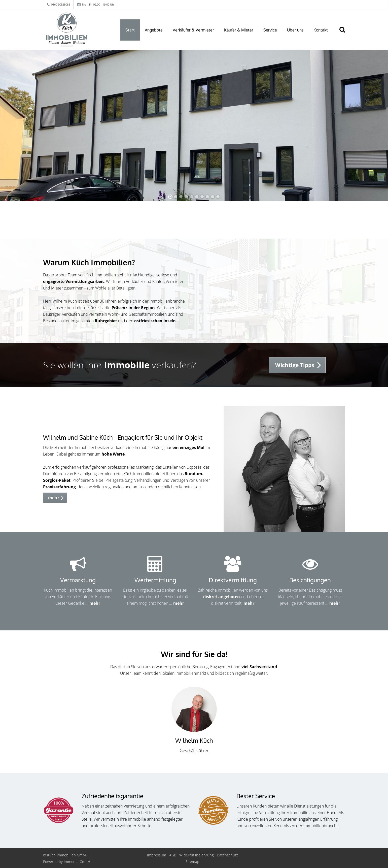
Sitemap (192, 862)
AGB (173, 855)
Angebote (154, 30)
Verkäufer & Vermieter (193, 30)
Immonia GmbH (77, 862)
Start (130, 30)
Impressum (157, 855)
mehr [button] (54, 498)
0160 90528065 (61, 4)
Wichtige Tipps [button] (295, 365)
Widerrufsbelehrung (197, 855)
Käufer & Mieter (239, 30)
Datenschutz (227, 855)
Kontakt (321, 30)
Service (270, 30)
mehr (95, 603)
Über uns (295, 30)
